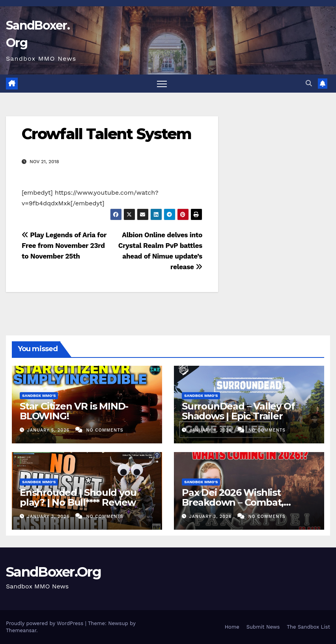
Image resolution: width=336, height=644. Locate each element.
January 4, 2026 (212, 430)
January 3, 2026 (49, 517)
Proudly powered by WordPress (46, 623)
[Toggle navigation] (162, 84)
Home (232, 627)
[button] (309, 83)
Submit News (263, 627)
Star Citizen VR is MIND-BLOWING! (74, 411)
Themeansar (21, 630)
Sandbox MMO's (39, 396)
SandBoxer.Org (53, 572)
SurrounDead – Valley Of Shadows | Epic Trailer (238, 411)
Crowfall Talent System (106, 134)
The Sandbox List (308, 627)
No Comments (105, 430)
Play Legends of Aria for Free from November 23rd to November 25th (64, 246)
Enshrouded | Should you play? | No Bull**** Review (78, 497)
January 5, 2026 (49, 430)
